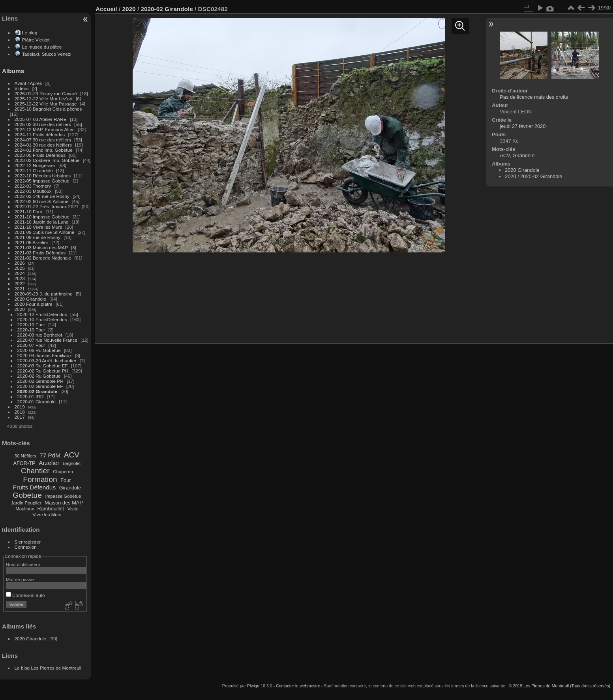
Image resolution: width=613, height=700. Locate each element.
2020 (20, 309)
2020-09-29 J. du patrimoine (44, 294)
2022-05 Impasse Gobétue (42, 181)
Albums (13, 71)
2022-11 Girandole (34, 170)
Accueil (106, 9)
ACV (72, 455)
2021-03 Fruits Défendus (40, 253)
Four (66, 480)
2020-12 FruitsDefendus (42, 314)
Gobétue (27, 495)
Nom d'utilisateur (23, 564)
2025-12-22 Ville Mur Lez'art (44, 99)
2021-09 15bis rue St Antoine (45, 232)
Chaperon (63, 472)
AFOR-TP (24, 463)
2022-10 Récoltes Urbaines (43, 176)
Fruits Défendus (34, 487)
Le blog (30, 33)
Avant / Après (28, 83)
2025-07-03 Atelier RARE (41, 119)
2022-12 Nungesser (35, 165)
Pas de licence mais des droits (534, 97)
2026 (20, 263)
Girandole (70, 488)
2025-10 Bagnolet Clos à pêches (48, 109)
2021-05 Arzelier (32, 242)
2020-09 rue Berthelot (40, 335)
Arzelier (49, 463)
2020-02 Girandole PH (40, 381)
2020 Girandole (30, 299)
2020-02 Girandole (37, 391)
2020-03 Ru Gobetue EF (43, 366)
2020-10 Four (31, 325)
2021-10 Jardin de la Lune (42, 222)
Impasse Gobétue (63, 496)
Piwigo (253, 686)
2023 (20, 278)
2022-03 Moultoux (33, 191)
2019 (20, 407)
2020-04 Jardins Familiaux (45, 355)
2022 (20, 283)
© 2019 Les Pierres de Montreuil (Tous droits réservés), (560, 686)
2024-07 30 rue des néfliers (43, 140)
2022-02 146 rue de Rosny (42, 196)
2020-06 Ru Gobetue (39, 350)
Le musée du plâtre (42, 47)
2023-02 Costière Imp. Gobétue (47, 160)
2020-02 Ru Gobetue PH (43, 371)
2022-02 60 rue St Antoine (42, 201)
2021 (20, 289)
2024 (20, 273)
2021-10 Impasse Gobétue (42, 217)
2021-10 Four (29, 212)
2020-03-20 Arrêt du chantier (47, 360)
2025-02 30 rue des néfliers (43, 124)
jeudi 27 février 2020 (523, 126)
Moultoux (25, 509)
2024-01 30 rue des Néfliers (44, 145)
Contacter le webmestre (298, 686)
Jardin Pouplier (26, 503)
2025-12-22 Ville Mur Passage (46, 104)
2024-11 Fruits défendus (40, 135)
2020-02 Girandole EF (40, 386)
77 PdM (50, 455)
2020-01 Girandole (37, 402)
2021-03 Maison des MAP (41, 247)
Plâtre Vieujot (36, 40)
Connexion (26, 547)
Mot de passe (20, 579)
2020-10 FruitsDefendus (42, 319)
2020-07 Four (31, 345)
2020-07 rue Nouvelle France (47, 340)
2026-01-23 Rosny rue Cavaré (46, 93)
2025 (20, 268)
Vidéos (22, 88)
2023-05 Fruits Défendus (40, 155)
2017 (20, 417)
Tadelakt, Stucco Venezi (47, 54)
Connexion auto (25, 595)
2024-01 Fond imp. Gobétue (44, 150)
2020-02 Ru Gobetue (39, 376)
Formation (40, 479)
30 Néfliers (25, 456)
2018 (20, 412)
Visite (73, 509)
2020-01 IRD (31, 396)
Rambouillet (51, 509)
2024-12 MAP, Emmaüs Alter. (45, 129)
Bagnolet (72, 463)
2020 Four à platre (34, 304)
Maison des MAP (64, 503)
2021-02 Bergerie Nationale (43, 258)
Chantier (35, 471)
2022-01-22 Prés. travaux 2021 (47, 206)
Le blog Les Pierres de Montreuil (48, 668)
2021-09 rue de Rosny (37, 237)
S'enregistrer (28, 542)
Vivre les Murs (47, 515)
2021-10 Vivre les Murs (38, 227)
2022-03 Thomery (33, 186)
